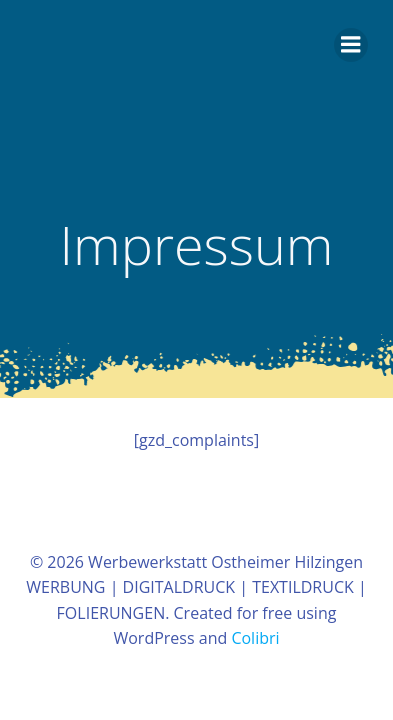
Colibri (255, 638)
